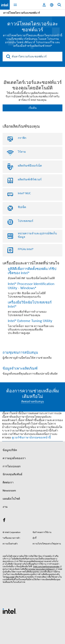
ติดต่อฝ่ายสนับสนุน (33, 402)
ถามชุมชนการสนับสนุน (20, 353)
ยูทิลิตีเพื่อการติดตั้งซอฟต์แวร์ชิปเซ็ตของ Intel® (32, 271)
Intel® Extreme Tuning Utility (30, 321)
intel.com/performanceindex (46, 566)
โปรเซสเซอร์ (26, 221)
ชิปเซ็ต (22, 207)
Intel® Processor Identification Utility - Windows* (31, 286)
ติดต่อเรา (8, 482)
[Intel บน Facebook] (4, 521)
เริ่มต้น (33, 108)
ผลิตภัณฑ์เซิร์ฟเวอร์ (30, 180)
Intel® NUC (24, 193)
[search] (8, 57)
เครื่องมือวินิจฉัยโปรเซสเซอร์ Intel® (30, 304)
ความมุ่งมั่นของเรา (14, 458)
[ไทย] (52, 5)
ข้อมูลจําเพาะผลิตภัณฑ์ (20, 368)
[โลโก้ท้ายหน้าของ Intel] (10, 611)
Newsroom (9, 491)
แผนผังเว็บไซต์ (11, 499)
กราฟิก (22, 138)
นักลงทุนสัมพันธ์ (12, 474)
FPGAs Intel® (26, 249)
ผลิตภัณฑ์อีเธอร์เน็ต (30, 166)
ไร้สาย (22, 152)
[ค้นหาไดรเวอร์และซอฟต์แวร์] (32, 57)
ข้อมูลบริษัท (10, 450)
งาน (5, 507)
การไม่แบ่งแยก (12, 466)
